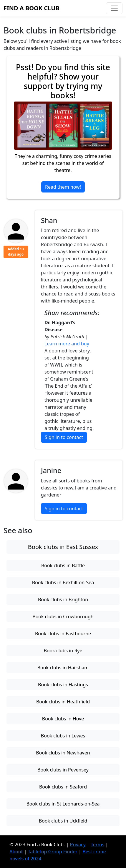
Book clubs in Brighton (63, 600)
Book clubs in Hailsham (63, 668)
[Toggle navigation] (114, 8)
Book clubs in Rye (63, 651)
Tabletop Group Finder (53, 852)
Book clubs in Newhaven (63, 753)
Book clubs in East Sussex (63, 547)
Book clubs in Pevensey (63, 770)
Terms (97, 845)
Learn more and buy (67, 344)
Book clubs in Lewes (63, 736)
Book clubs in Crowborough (63, 617)
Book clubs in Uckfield (63, 821)
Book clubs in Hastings (63, 685)
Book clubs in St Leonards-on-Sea (63, 804)
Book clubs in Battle (63, 565)
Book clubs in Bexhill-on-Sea (63, 582)
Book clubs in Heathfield (63, 702)
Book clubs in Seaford (63, 787)
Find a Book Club (31, 8)
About (16, 852)
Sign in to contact (64, 437)
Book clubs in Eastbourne (63, 634)
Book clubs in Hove (63, 719)
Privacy (78, 845)
